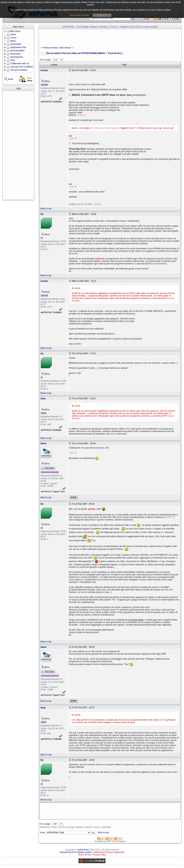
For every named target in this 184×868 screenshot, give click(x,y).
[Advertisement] (18, 145)
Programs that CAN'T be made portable (139, 27)
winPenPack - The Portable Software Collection (85, 27)
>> (62, 60)
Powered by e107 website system (76, 852)
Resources (15, 54)
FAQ (12, 60)
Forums (114, 27)
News (13, 41)
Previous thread (50, 48)
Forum (13, 38)
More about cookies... (80, 15)
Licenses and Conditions (22, 67)
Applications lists (18, 47)
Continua (102, 15)
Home (13, 34)
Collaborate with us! (20, 63)
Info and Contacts (19, 70)
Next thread (65, 48)
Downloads (16, 44)
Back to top (46, 209)
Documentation (18, 51)
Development (17, 57)
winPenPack (83, 850)
